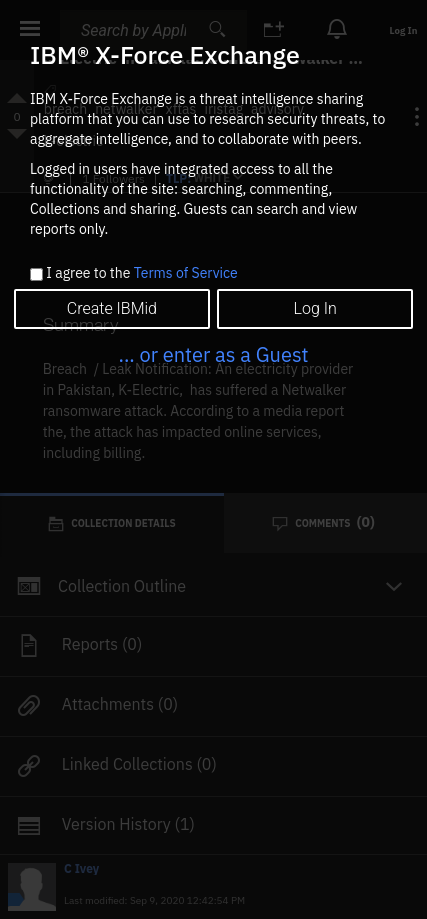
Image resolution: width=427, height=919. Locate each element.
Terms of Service (186, 273)
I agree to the (141, 274)
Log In (314, 308)
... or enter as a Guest (213, 354)
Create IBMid (112, 308)
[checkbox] (36, 274)
